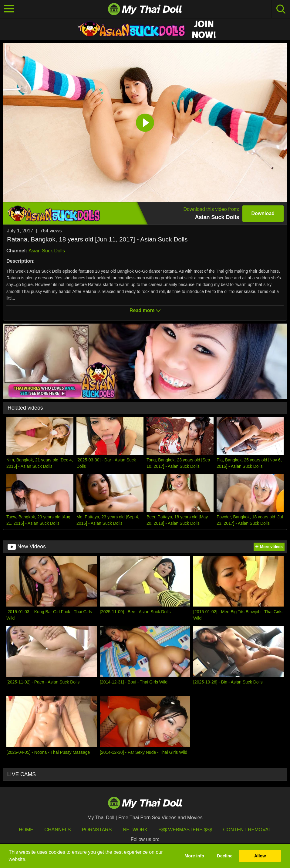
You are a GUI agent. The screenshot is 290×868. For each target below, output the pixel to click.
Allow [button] (260, 856)
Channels (57, 830)
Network (135, 830)
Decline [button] (225, 856)
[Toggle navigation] (9, 9)
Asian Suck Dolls (47, 251)
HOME (26, 830)
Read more (145, 310)
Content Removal (247, 830)
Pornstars (97, 830)
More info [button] (194, 856)
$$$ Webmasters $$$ (185, 830)
